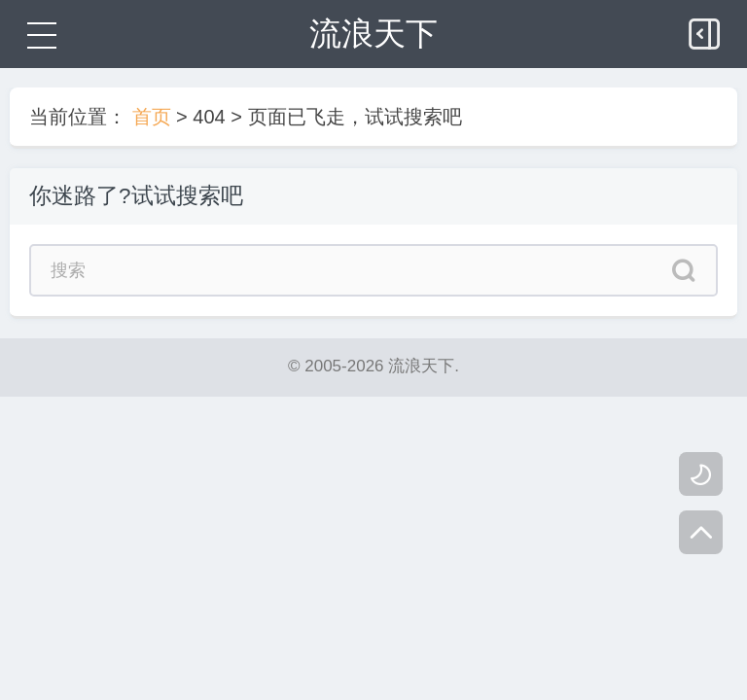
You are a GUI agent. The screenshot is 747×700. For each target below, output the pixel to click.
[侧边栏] (706, 29)
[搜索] (685, 273)
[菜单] (39, 34)
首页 (152, 117)
